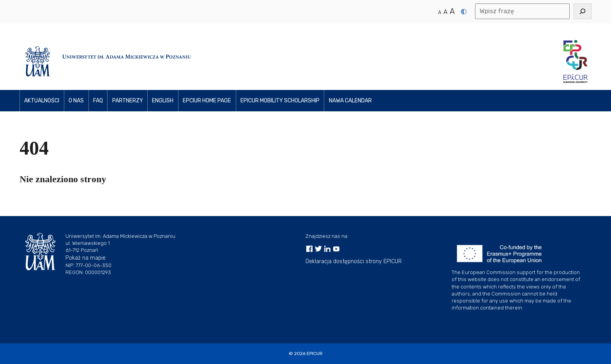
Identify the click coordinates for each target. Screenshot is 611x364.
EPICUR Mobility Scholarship (280, 101)
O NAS (76, 101)
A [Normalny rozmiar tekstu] (440, 12)
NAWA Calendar (350, 101)
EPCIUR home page (207, 101)
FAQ (98, 101)
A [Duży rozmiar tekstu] (452, 11)
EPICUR (315, 353)
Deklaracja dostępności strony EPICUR (354, 261)
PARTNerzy (128, 101)
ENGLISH (163, 101)
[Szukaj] (583, 11)
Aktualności (42, 101)
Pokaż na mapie (86, 258)
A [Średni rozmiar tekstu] (445, 12)
